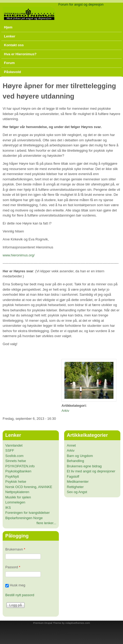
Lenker (10, 36)
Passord (13, 567)
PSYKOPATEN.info (20, 466)
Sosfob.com (14, 456)
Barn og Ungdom (80, 456)
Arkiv (65, 411)
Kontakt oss (14, 45)
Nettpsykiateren (17, 492)
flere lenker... (46, 523)
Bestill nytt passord (20, 595)
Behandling (75, 461)
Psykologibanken (18, 471)
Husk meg (18, 585)
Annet (71, 445)
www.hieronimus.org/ (19, 255)
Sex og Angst (77, 492)
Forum (9, 63)
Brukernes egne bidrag (84, 466)
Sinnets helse (16, 461)
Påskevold (12, 72)
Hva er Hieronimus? (20, 54)
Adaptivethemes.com (78, 623)
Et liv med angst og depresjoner (91, 471)
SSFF (10, 450)
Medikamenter (78, 482)
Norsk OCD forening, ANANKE (29, 487)
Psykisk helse (16, 482)
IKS (8, 508)
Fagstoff (73, 476)
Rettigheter (75, 487)
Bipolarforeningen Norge (24, 518)
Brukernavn (15, 549)
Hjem (8, 27)
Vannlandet (14, 445)
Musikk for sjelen (18, 497)
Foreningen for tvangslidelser (28, 513)
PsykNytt (12, 476)
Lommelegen (15, 502)
